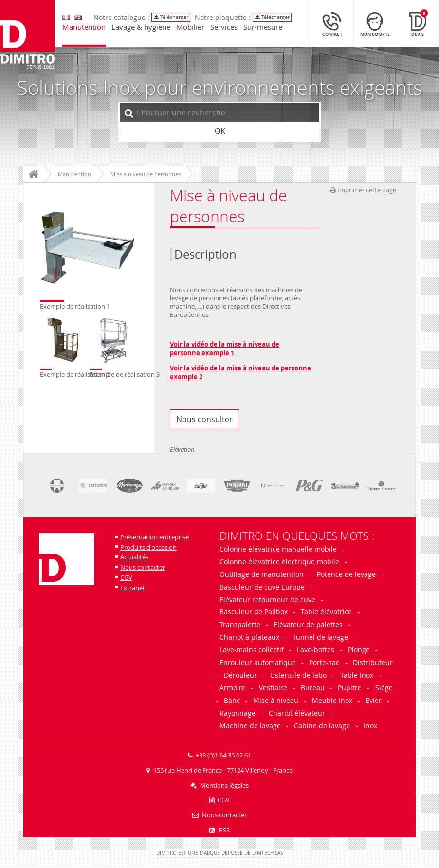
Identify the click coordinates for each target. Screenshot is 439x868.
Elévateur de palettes (308, 624)
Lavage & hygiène (141, 28)
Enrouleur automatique (258, 662)
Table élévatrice (326, 612)
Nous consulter (204, 419)
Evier (374, 700)
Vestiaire (273, 688)
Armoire (233, 688)
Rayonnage (238, 713)
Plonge (359, 650)
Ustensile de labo (298, 675)
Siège (384, 688)
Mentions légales (224, 785)
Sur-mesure (263, 28)
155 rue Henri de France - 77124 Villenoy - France (223, 770)
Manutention (84, 28)
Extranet (133, 588)
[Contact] (332, 23)
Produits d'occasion (148, 547)
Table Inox (357, 675)
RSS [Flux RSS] (219, 830)
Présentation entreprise (155, 537)
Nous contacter (143, 567)
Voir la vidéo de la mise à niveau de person (236, 368)
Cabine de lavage (322, 726)
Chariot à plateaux (249, 637)
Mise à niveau (276, 700)
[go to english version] (66, 18)
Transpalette (240, 624)
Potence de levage (346, 574)
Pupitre (350, 688)
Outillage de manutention (262, 574)
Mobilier (190, 28)
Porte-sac (324, 662)
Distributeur (373, 662)
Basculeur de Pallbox (254, 612)
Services (224, 28)
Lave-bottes (316, 650)
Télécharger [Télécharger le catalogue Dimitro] (171, 17)
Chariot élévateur (297, 713)
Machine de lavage (250, 726)
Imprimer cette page (363, 190)
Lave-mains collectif (252, 650)
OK (220, 131)
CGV (126, 578)
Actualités (134, 557)
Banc (232, 700)
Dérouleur (240, 675)
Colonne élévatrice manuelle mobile (279, 549)
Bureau (313, 688)
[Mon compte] (375, 23)
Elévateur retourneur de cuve (267, 600)
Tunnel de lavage (320, 637)
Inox (370, 726)
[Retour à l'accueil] (27, 35)
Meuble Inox (332, 700)
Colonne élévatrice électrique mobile (279, 562)
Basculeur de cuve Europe (262, 587)
